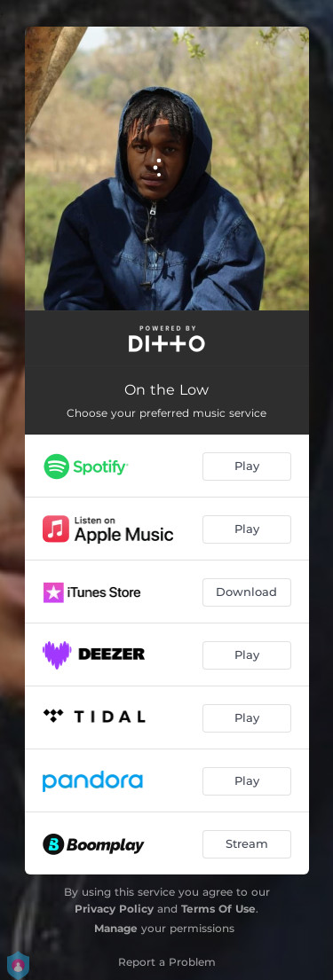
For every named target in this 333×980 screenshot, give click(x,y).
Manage (116, 928)
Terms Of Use (218, 909)
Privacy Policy (114, 909)
